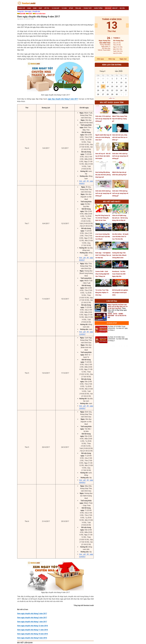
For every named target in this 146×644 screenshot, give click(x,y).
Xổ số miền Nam (40, 14)
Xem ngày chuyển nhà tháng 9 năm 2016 (32, 638)
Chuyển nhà (36, 11)
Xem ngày (28, 11)
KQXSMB (22, 14)
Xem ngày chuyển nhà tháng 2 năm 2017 (32, 618)
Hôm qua (100, 59)
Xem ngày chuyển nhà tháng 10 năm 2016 (33, 634)
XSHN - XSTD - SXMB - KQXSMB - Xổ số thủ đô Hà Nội (117, 316)
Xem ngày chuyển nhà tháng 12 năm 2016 (33, 626)
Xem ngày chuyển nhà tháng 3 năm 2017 (32, 614)
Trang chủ (21, 11)
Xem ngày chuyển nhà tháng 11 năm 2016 (33, 630)
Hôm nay (112, 59)
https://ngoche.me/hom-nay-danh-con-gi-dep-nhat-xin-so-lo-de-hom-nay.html (118, 306)
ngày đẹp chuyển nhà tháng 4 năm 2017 (63, 99)
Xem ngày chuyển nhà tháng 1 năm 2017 (32, 622)
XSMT (30, 14)
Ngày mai (123, 59)
